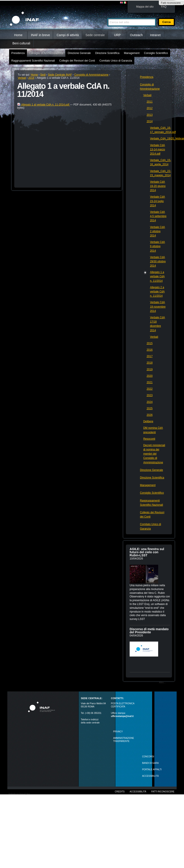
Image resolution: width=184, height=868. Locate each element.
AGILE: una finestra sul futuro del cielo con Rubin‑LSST (147, 552)
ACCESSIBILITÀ (150, 776)
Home (18, 35)
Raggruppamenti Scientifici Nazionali (33, 61)
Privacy (118, 732)
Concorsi (148, 757)
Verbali (22, 78)
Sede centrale (95, 35)
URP (117, 35)
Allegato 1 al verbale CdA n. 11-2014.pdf (44, 105)
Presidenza (18, 53)
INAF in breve (41, 35)
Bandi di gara (150, 763)
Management (132, 53)
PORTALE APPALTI (152, 770)
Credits (120, 792)
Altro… (163, 683)
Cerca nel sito (107, 16)
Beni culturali (21, 43)
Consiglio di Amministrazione (46, 53)
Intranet (155, 35)
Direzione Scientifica (107, 53)
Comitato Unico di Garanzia (116, 61)
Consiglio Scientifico (156, 53)
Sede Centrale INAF (60, 75)
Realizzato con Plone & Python (19, 794)
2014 (31, 78)
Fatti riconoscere (171, 3)
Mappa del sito (145, 7)
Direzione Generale (79, 53)
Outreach (136, 35)
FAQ (164, 7)
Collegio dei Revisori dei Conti (77, 61)
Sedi (43, 75)
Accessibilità (138, 792)
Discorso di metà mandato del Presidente (149, 631)
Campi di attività (68, 35)
